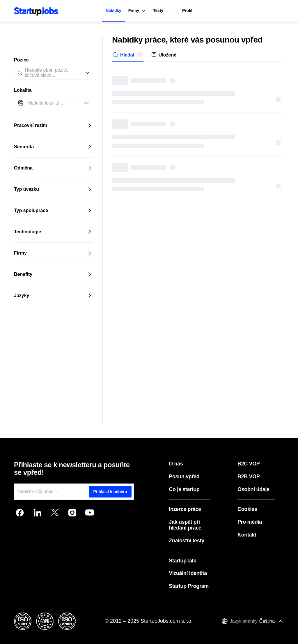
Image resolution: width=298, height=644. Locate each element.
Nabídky (113, 10)
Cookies (247, 509)
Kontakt (247, 535)
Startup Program (189, 586)
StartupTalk (182, 561)
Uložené (163, 55)
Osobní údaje (253, 489)
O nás (176, 464)
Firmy (137, 11)
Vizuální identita (188, 573)
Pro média (250, 522)
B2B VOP (249, 477)
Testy (158, 10)
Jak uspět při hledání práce (185, 525)
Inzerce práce (185, 509)
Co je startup (184, 489)
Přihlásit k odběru (110, 492)
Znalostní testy (187, 541)
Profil (187, 10)
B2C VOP (249, 464)
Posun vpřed (184, 477)
